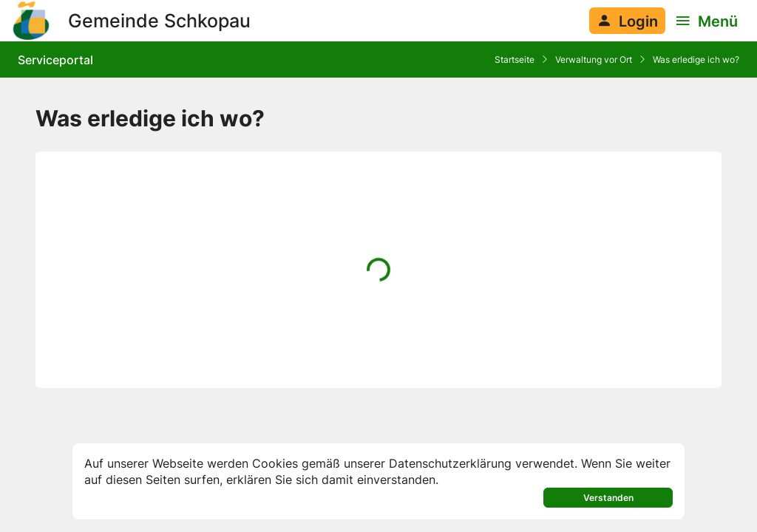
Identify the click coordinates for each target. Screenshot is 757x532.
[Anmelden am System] (627, 21)
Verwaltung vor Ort (594, 59)
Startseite (515, 59)
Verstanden (608, 498)
